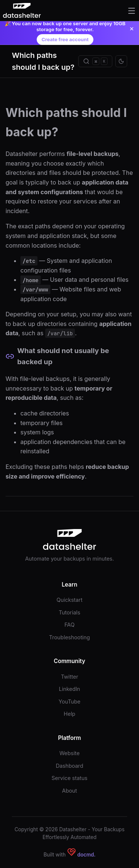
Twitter (69, 677)
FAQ (70, 625)
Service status (69, 778)
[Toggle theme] (121, 61)
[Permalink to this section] (10, 356)
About (69, 791)
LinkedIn (69, 689)
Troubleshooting (69, 637)
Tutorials (69, 612)
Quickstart (70, 600)
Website (69, 753)
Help (69, 714)
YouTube (69, 701)
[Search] (95, 61)
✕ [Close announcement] (132, 29)
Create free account (65, 39)
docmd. (87, 855)
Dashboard (69, 766)
